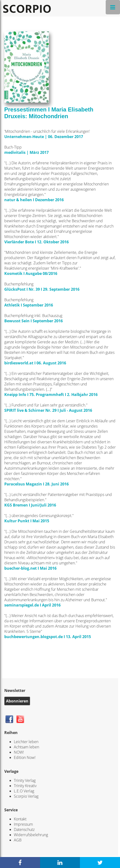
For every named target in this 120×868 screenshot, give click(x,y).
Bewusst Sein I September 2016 (34, 321)
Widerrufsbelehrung (31, 835)
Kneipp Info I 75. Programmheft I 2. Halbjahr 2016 (51, 395)
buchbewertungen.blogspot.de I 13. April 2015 (48, 637)
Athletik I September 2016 (29, 305)
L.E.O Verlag (24, 791)
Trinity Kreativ (25, 786)
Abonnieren (17, 701)
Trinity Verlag (25, 780)
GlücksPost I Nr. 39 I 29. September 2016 (42, 289)
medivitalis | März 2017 (26, 152)
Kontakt (20, 819)
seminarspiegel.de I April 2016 (32, 605)
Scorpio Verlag (26, 796)
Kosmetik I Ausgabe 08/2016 (31, 273)
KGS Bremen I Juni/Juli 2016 (30, 505)
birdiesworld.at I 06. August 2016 (35, 363)
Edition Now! (25, 757)
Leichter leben (26, 742)
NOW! (19, 752)
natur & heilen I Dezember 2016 (34, 200)
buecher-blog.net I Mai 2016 (30, 568)
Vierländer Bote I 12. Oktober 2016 (37, 242)
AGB (18, 840)
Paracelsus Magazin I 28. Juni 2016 (37, 484)
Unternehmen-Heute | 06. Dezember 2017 (44, 137)
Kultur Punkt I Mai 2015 (27, 521)
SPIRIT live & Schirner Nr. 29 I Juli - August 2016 (48, 410)
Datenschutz (24, 829)
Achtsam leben (26, 747)
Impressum (23, 824)
